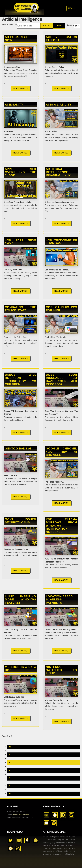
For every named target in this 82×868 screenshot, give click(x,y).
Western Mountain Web (21, 814)
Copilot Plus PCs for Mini (61, 309)
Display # (70, 25)
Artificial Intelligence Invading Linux (58, 172)
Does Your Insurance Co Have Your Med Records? (61, 380)
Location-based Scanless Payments (59, 600)
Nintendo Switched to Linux (61, 670)
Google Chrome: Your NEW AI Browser (61, 452)
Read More (21, 88)
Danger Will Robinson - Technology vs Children (20, 380)
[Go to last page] (44, 794)
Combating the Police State (20, 309)
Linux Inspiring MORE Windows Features (20, 600)
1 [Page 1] (9, 763)
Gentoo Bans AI (18, 449)
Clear (59, 26)
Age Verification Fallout (61, 39)
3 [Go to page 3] (9, 778)
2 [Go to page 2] (9, 770)
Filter (47, 26)
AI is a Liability (59, 105)
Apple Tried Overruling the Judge (20, 172)
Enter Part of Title (9, 25)
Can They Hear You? (20, 241)
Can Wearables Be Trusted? (61, 241)
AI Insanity (14, 105)
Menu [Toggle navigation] (72, 8)
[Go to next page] (44, 786)
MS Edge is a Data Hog (20, 669)
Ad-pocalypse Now (17, 39)
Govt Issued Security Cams (20, 521)
